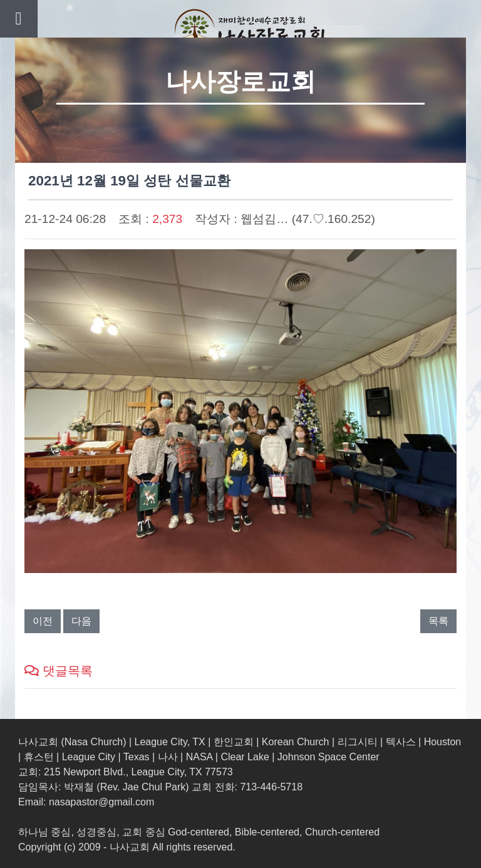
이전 (43, 621)
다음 (81, 621)
